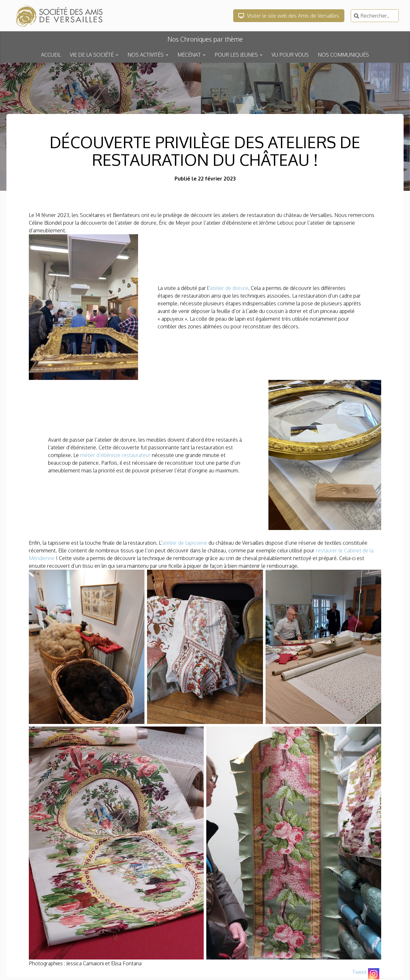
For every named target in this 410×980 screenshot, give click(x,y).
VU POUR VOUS (290, 55)
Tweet (360, 972)
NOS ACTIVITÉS (146, 55)
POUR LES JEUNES (236, 55)
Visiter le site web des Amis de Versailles (289, 16)
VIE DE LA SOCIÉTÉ (92, 55)
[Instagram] (374, 974)
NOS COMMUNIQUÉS (343, 55)
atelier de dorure (229, 288)
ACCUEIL (51, 55)
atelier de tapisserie (185, 543)
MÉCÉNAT (189, 55)
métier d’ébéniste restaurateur (115, 455)
